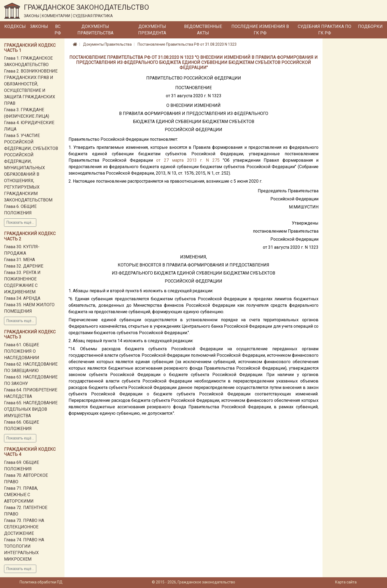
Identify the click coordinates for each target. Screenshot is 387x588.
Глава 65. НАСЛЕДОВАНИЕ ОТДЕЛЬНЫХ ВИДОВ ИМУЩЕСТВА (31, 409)
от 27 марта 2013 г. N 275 (188, 160)
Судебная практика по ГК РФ (325, 30)
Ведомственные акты (203, 30)
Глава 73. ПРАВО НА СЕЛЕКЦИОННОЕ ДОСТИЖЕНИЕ (24, 527)
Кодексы (15, 26)
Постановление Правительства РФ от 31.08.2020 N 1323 (187, 44)
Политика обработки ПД (41, 582)
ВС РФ (58, 30)
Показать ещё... (20, 222)
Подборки (370, 26)
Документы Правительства (95, 30)
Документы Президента (152, 30)
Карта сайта (346, 582)
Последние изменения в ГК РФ (260, 30)
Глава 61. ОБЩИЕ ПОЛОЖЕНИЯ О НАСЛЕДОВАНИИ (22, 351)
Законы (39, 26)
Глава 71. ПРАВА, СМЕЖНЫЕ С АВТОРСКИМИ (21, 495)
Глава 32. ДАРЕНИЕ (24, 266)
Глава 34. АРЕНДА (22, 298)
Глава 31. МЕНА (19, 260)
